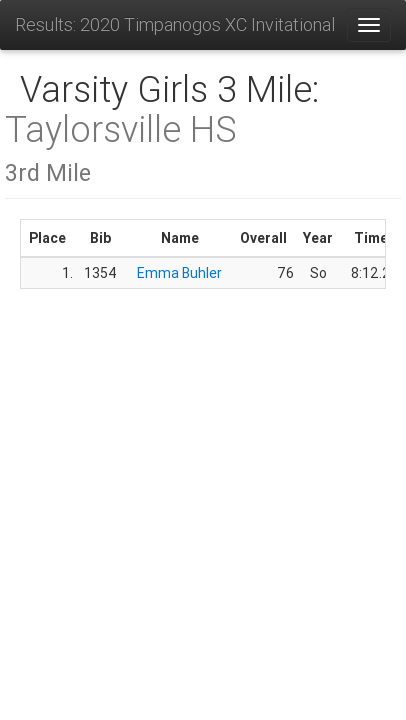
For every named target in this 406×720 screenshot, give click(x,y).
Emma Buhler (179, 273)
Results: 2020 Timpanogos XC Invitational (175, 24)
